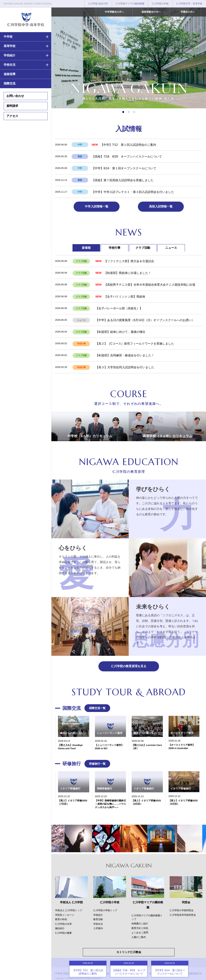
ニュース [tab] (171, 248)
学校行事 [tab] (115, 248)
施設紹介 (60, 928)
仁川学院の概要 (63, 933)
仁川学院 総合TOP (98, 4)
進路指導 (10, 74)
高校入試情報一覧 (161, 206)
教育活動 (98, 919)
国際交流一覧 (97, 708)
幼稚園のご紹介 (140, 924)
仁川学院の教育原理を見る (129, 666)
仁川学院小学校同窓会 (182, 910)
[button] (123, 112)
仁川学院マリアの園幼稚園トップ (147, 917)
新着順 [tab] (86, 248)
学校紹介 (10, 55)
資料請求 (12, 106)
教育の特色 (61, 919)
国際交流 (10, 83)
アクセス (12, 116)
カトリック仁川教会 (129, 952)
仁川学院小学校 (160, 4)
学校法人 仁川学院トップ (69, 910)
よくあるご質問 (140, 933)
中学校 (8, 37)
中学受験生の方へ (114, 12)
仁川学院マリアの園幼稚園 (130, 4)
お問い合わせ (15, 96)
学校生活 (10, 65)
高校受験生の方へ (151, 12)
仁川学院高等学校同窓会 (183, 915)
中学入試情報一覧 (97, 206)
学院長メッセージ (65, 915)
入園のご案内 (139, 937)
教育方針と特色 (140, 928)
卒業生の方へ (188, 12)
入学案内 (98, 928)
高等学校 (10, 46)
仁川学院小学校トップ (105, 910)
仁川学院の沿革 (63, 924)
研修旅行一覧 (97, 764)
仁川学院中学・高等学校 (189, 4)
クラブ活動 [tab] (143, 248)
